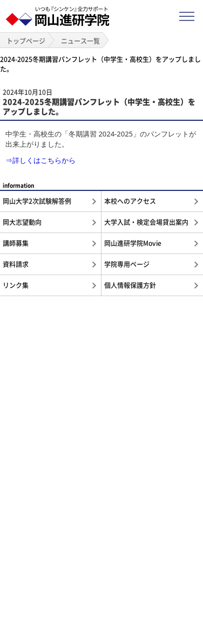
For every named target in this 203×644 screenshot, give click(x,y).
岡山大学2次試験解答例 (37, 201)
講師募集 (16, 243)
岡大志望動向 (22, 222)
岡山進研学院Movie (133, 243)
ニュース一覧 (80, 41)
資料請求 (16, 264)
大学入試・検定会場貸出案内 (146, 222)
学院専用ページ (127, 264)
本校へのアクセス (130, 201)
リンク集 (16, 285)
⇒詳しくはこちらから (40, 160)
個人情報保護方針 (130, 285)
